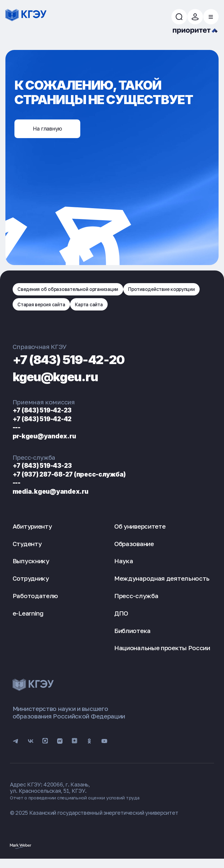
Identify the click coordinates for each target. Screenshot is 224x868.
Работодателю (35, 602)
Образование (134, 550)
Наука (124, 568)
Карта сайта (185, 310)
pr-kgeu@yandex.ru (49, 442)
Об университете (140, 533)
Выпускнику (31, 568)
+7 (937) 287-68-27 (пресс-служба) (78, 480)
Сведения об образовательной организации (74, 293)
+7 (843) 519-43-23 (48, 472)
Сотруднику (31, 585)
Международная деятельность (162, 585)
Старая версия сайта (132, 310)
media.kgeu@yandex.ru (56, 497)
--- (18, 433)
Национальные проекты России (162, 655)
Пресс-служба (136, 602)
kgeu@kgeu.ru (63, 382)
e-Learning (28, 620)
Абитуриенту (32, 533)
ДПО (121, 620)
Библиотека (132, 637)
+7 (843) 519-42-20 (80, 365)
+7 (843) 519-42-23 (48, 416)
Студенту (27, 550)
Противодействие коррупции (56, 310)
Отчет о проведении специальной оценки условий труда (82, 806)
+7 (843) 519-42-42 (48, 425)
